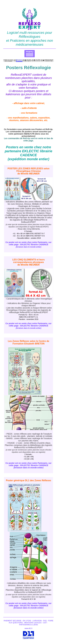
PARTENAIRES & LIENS (28, 625)
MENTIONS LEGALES (33, 623)
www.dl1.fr (28, 628)
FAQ (45, 621)
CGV (45, 623)
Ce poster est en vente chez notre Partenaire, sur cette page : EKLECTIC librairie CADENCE (28, 245)
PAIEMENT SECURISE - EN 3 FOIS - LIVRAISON (23, 621)
